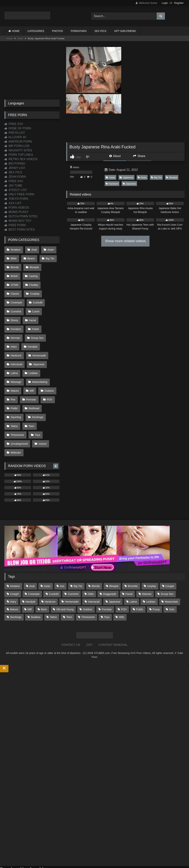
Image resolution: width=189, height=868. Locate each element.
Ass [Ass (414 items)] (62, 553)
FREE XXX (14, 124)
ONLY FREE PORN (19, 194)
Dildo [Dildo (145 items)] (91, 561)
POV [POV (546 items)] (124, 576)
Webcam (16, 420)
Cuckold (15, 296)
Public (14, 381)
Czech (14, 304)
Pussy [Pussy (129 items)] (156, 576)
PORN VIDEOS (17, 208)
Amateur (15, 249)
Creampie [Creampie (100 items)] (34, 561)
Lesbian (32, 350)
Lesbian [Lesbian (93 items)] (151, 568)
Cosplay (15, 288)
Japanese (126, 177)
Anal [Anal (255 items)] (32, 553)
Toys (37, 404)
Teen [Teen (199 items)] (69, 584)
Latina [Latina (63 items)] (133, 568)
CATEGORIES (36, 31)
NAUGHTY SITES (18, 150)
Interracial (16, 342)
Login (165, 3)
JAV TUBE (13, 186)
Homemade (38, 335)
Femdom (16, 311)
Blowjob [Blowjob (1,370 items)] (114, 553)
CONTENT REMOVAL (113, 612)
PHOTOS (57, 31)
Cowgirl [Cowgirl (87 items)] (14, 561)
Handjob (32, 327)
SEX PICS (100, 31)
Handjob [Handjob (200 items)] (30, 568)
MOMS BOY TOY (18, 221)
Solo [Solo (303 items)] (172, 576)
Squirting (16, 389)
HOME (16, 31)
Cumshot (35, 296)
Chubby (15, 280)
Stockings (37, 389)
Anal (33, 249)
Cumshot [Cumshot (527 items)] (73, 561)
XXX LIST (13, 203)
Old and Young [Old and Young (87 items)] (65, 576)
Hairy (14, 327)
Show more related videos (125, 241)
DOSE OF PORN (18, 128)
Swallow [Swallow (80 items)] (36, 584)
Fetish (35, 311)
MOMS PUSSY (16, 212)
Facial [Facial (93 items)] (129, 561)
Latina (14, 350)
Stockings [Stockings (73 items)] (16, 584)
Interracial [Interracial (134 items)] (94, 568)
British (14, 273)
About (115, 156)
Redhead (33, 381)
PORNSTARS (79, 31)
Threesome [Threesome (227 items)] (88, 584)
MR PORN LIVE (17, 146)
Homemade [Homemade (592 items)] (72, 568)
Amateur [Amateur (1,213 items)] (15, 553)
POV (48, 373)
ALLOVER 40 (15, 137)
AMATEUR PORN (18, 142)
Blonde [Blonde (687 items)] (96, 553)
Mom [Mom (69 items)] (44, 576)
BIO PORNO (15, 164)
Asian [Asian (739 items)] (47, 553)
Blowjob (172, 177)
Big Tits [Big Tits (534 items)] (78, 553)
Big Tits (156, 177)
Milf (31, 366)
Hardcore (112, 184)
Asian (20, 38)
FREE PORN (15, 225)
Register (179, 3)
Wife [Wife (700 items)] (121, 584)
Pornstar (30, 373)
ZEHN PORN (15, 177)
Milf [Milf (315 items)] (30, 576)
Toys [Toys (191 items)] (107, 584)
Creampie (36, 288)
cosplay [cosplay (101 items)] (152, 553)
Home (10, 38)
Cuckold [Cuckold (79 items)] (54, 561)
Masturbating (39, 358)
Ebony (32, 304)
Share (139, 156)
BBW (13, 257)
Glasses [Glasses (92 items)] (147, 561)
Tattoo (14, 397)
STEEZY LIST (16, 190)
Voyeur (42, 412)
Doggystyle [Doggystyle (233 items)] (110, 561)
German (15, 319)
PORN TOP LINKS (19, 155)
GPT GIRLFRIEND (125, 31)
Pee (13, 373)
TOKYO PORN (16, 199)
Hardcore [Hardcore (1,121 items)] (50, 568)
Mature (15, 366)
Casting (32, 273)
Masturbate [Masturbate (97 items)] (171, 568)
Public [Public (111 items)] (139, 576)
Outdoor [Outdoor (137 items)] (88, 576)
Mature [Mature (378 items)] (14, 576)
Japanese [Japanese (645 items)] (114, 568)
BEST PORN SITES (20, 230)
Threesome (17, 404)
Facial (49, 304)
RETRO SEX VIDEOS (21, 159)
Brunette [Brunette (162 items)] (133, 553)
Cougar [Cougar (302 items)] (170, 553)
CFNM (51, 273)
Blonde (15, 265)
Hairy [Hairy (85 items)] (13, 568)
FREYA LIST (15, 133)
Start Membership (12, 866)
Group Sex (36, 319)
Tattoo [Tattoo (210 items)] (53, 584)
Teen (31, 397)
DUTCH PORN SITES (21, 216)
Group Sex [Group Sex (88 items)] (167, 561)
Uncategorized (19, 412)
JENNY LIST (15, 168)
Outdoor (48, 366)
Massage (16, 358)
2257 (89, 612)
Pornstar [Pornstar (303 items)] (107, 576)
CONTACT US (71, 612)
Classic (34, 280)
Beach (30, 257)
